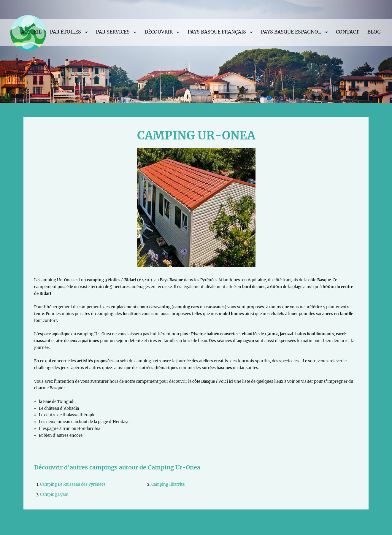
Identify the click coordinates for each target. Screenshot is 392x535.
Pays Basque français (217, 32)
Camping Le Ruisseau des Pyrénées (73, 484)
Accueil (31, 32)
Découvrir (159, 32)
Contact (347, 32)
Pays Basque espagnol (291, 32)
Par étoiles (65, 32)
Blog (374, 32)
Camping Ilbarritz (168, 484)
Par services (113, 32)
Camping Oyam (54, 494)
